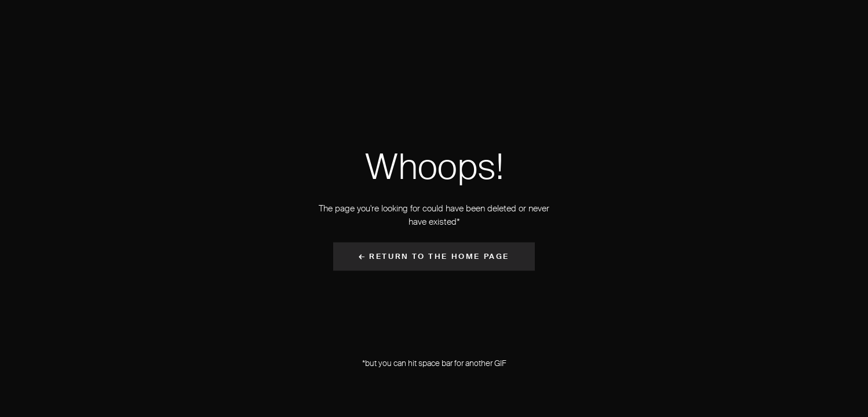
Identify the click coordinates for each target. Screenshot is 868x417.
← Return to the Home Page (434, 257)
